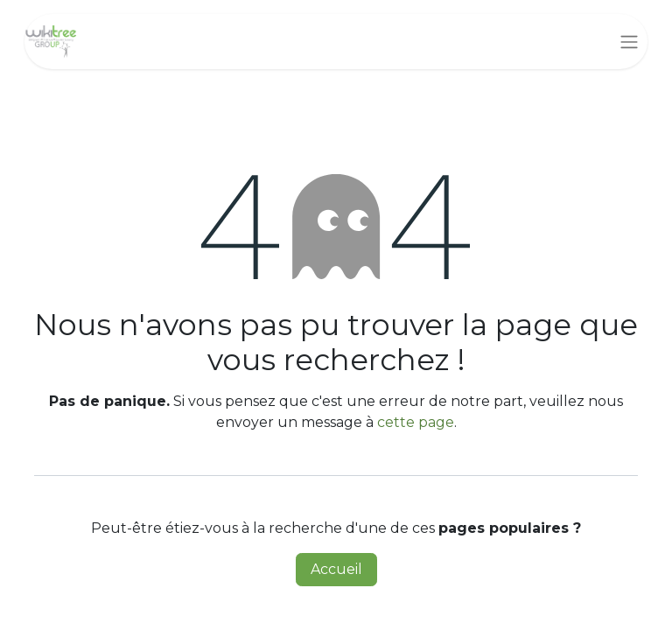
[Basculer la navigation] (629, 42)
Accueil (336, 569)
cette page (416, 422)
